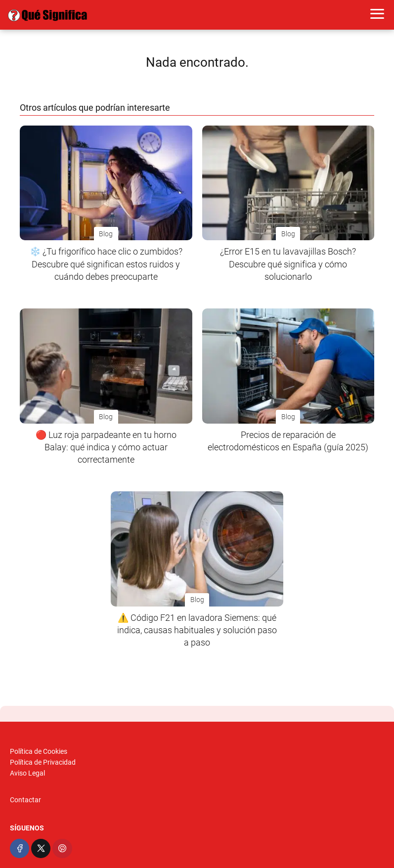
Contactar (25, 800)
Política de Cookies (39, 751)
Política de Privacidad (43, 762)
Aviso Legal (27, 773)
